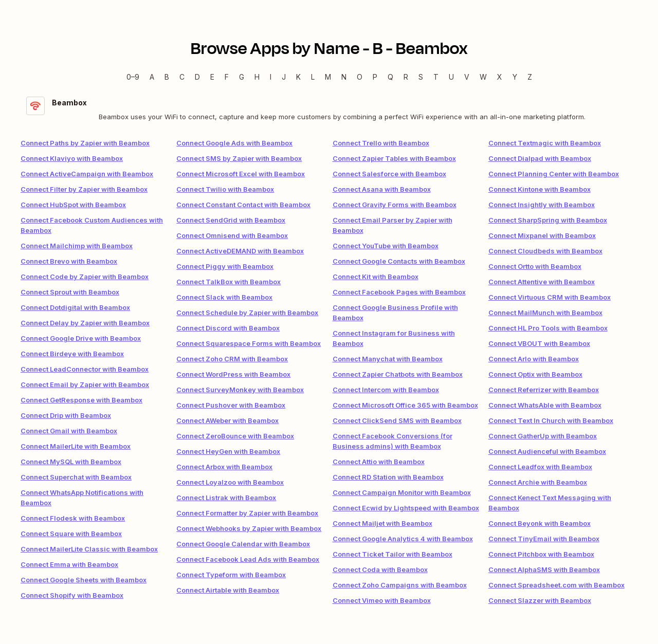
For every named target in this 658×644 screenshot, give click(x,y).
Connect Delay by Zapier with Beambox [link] (85, 323)
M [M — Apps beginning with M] (328, 77)
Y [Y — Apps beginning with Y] (515, 77)
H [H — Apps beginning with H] (257, 77)
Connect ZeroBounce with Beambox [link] (235, 436)
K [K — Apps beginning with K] (298, 77)
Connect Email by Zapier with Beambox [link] (85, 384)
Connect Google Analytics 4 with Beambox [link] (403, 539)
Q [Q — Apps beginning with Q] (390, 77)
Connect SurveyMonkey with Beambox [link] (240, 390)
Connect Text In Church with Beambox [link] (551, 420)
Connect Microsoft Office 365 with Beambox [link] (405, 405)
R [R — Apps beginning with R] (406, 77)
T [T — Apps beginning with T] (436, 77)
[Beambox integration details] (329, 109)
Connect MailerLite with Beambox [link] (76, 446)
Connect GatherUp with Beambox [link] (543, 436)
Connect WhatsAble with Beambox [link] (545, 405)
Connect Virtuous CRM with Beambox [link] (550, 297)
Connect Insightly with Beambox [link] (542, 205)
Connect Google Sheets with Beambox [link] (84, 580)
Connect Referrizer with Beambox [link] (544, 390)
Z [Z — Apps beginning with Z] (530, 77)
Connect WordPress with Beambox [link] (233, 374)
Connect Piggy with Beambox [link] (225, 266)
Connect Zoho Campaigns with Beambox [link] (400, 585)
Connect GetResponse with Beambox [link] (81, 400)
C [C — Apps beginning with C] (182, 77)
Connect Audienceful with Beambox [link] (547, 451)
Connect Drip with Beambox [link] (66, 415)
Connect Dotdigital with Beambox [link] (75, 307)
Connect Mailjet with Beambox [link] (382, 523)
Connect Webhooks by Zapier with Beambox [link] (249, 528)
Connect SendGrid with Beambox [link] (231, 220)
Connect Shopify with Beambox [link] (72, 595)
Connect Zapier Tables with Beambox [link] (394, 158)
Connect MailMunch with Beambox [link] (545, 312)
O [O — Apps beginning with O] (360, 77)
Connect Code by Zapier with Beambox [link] (85, 277)
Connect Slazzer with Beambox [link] (540, 600)
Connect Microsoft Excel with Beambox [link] (241, 174)
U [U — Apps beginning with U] (451, 77)
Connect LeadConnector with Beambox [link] (85, 369)
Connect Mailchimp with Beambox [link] (77, 246)
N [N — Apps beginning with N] (344, 77)
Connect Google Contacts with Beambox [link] (399, 261)
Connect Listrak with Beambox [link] (226, 498)
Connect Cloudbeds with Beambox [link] (545, 251)
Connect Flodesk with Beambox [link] (73, 518)
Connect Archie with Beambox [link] (538, 482)
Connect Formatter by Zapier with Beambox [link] (247, 513)
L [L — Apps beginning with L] (313, 77)
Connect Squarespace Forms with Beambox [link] (249, 343)
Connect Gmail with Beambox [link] (69, 431)
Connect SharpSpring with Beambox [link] (548, 220)
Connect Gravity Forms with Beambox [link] (395, 205)
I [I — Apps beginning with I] (271, 77)
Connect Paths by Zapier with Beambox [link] (85, 143)
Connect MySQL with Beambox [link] (71, 462)
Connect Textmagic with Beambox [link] (545, 143)
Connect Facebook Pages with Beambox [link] (399, 292)
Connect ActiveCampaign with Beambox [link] (87, 174)
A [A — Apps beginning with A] (152, 77)
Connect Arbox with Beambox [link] (224, 467)
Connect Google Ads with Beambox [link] (234, 143)
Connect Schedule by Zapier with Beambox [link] (247, 312)
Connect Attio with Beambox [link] (379, 462)
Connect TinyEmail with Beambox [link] (544, 539)
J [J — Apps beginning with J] (284, 77)
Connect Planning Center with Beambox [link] (554, 174)
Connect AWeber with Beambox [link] (227, 420)
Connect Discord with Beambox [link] (228, 328)
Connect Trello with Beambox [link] (381, 143)
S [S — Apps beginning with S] (421, 77)
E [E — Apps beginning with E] (212, 77)
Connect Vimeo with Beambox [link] (382, 600)
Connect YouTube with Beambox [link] (386, 246)
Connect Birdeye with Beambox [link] (72, 354)
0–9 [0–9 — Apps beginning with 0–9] (133, 77)
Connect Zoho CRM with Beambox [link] (232, 359)
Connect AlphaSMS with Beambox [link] (544, 569)
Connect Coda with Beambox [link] (380, 569)
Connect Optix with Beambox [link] (535, 374)
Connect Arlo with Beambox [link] (534, 359)
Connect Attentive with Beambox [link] (542, 282)
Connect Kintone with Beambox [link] (540, 189)
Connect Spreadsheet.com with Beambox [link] (556, 585)
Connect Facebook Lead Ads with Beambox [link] (248, 559)
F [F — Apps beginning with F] (227, 77)
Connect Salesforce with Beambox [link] (389, 174)
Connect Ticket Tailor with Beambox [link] (392, 554)
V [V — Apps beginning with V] (467, 77)
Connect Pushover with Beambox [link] (231, 405)
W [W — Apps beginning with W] (483, 77)
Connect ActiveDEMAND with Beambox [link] (240, 251)
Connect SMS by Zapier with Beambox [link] (239, 158)
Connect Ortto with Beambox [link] (535, 266)
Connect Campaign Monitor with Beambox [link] (402, 492)
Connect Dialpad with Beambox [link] (540, 158)
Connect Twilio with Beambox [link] (225, 189)
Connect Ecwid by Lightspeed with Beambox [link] (406, 508)
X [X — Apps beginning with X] (500, 77)
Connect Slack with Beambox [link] (224, 297)
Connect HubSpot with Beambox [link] (73, 205)
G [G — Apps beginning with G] (242, 77)
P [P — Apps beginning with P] (375, 77)
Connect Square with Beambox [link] (71, 533)
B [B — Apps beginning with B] (167, 77)
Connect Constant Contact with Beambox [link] (243, 205)
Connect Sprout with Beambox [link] (70, 292)
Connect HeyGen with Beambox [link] (228, 451)
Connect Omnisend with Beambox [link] (232, 235)
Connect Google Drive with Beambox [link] (81, 338)
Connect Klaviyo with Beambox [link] (72, 158)
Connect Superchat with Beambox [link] (76, 477)
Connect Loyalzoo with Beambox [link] (230, 482)
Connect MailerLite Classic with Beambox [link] (89, 549)
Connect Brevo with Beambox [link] (69, 261)
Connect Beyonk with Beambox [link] (540, 523)
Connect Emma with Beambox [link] (69, 564)
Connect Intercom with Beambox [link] (386, 390)
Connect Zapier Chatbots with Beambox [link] (398, 374)
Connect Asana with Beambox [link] (382, 189)
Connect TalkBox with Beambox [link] (229, 282)
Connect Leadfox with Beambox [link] (540, 467)
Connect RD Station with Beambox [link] (388, 477)
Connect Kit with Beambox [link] (376, 277)
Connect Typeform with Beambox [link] (231, 575)
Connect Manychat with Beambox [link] (388, 359)
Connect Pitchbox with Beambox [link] (541, 554)
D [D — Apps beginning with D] (197, 77)
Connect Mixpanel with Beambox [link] (542, 235)
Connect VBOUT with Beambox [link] (539, 343)
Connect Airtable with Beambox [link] (228, 590)
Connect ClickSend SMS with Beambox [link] (397, 420)
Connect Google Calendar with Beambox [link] (243, 544)
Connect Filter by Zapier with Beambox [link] (84, 189)
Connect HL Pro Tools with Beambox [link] (548, 328)
